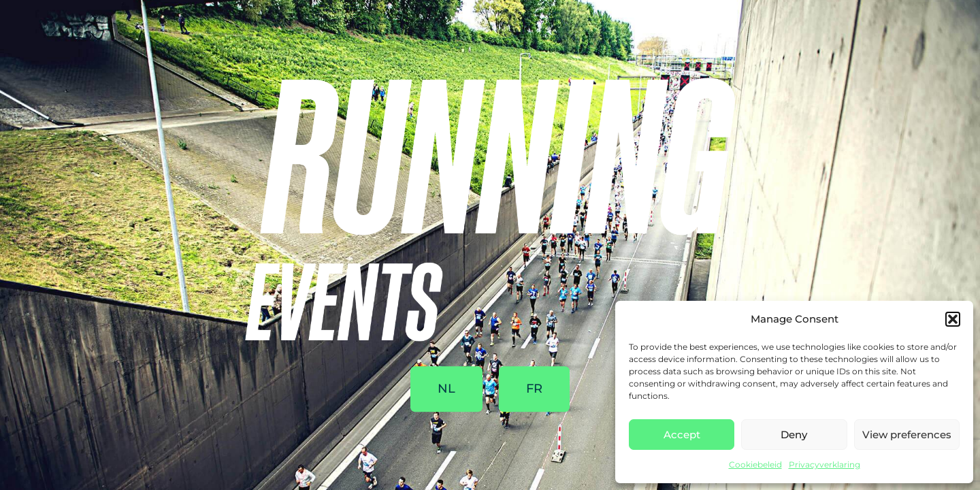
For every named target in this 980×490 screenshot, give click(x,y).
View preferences (907, 435)
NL (446, 389)
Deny (794, 435)
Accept (682, 435)
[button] (953, 319)
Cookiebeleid (755, 464)
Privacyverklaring (824, 464)
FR (534, 389)
